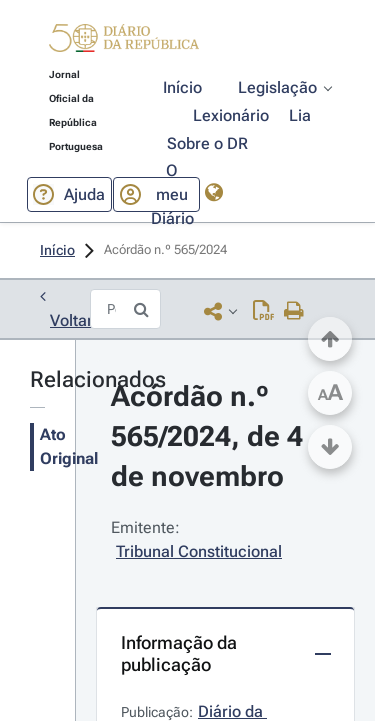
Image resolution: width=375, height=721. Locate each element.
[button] (124, 41)
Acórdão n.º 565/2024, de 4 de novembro (210, 436)
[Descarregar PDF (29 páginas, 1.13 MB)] (263, 310)
